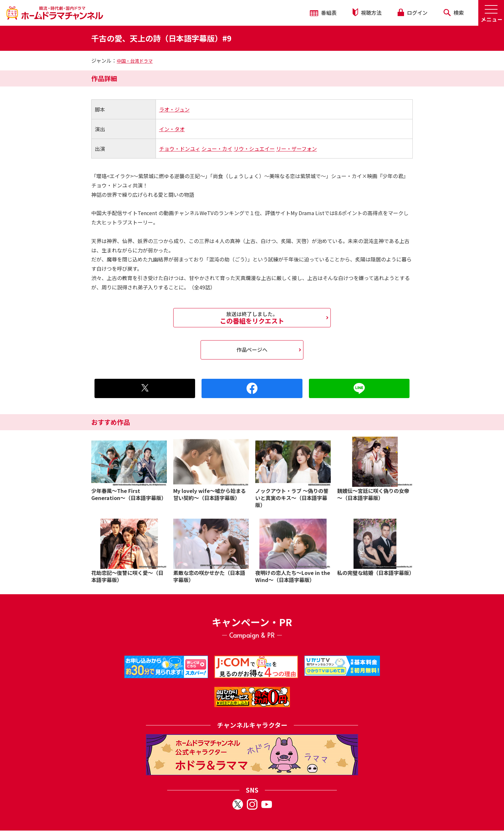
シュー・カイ (217, 149)
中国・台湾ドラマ (135, 61)
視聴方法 (367, 12)
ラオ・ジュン (174, 109)
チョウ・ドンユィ (180, 149)
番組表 (323, 13)
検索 (454, 13)
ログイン (412, 13)
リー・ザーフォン (297, 149)
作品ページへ (252, 350)
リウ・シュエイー (254, 149)
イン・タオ (172, 129)
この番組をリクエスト (252, 318)
